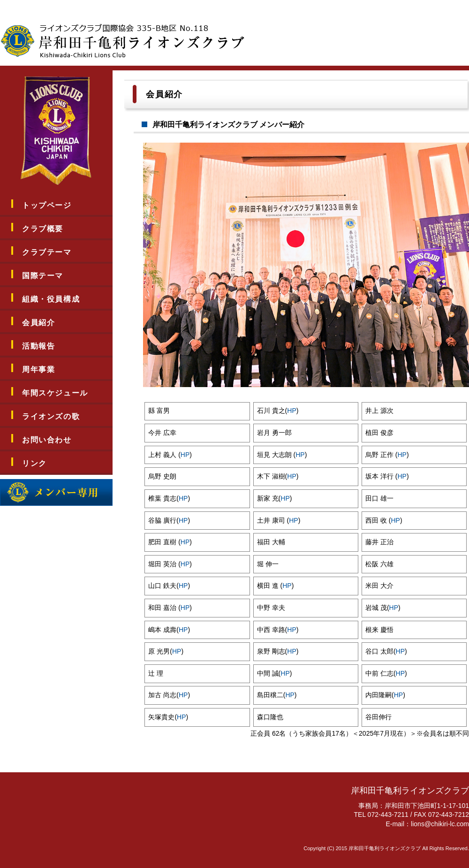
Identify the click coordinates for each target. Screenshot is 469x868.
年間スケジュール (55, 393)
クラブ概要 (43, 229)
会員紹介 (38, 323)
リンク (34, 463)
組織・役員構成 (51, 299)
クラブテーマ (47, 252)
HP (291, 411)
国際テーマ (43, 276)
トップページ (47, 205)
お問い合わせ (47, 440)
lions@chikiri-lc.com (440, 824)
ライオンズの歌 (51, 416)
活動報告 (38, 346)
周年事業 (38, 369)
